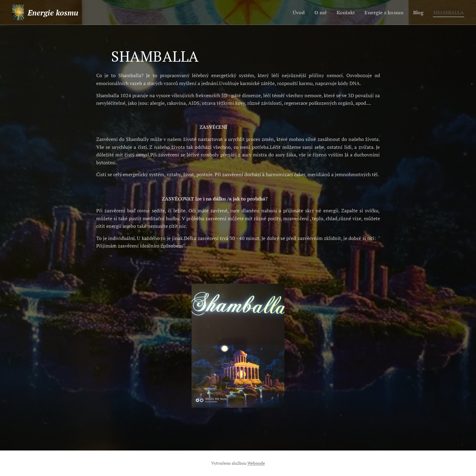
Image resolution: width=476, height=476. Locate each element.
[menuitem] (292, 12)
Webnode (256, 463)
